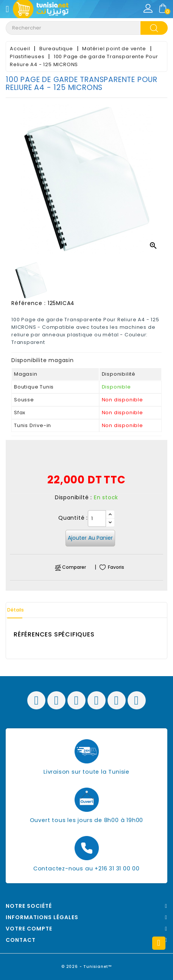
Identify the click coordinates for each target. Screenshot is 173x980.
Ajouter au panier (90, 538)
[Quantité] (97, 519)
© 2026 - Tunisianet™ (86, 967)
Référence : (29, 303)
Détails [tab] (16, 610)
